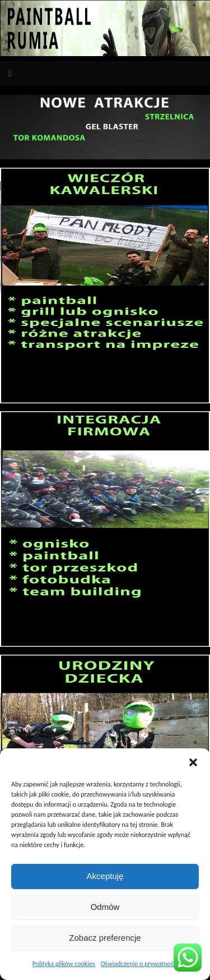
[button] (193, 762)
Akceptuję (105, 876)
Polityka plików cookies (64, 964)
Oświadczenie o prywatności (139, 964)
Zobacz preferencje (105, 938)
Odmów (105, 907)
